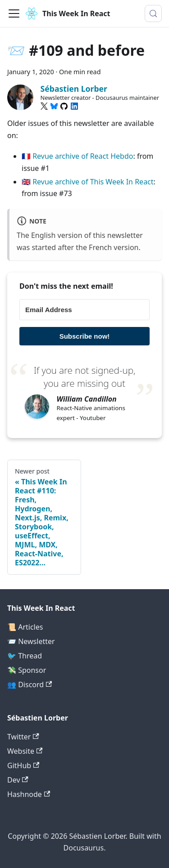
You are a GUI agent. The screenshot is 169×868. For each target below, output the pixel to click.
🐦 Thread (25, 656)
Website (25, 751)
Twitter (23, 737)
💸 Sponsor (27, 670)
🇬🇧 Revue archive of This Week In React (88, 182)
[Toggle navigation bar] (14, 13)
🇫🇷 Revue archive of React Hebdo (77, 156)
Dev (18, 780)
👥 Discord (30, 685)
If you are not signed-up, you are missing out (84, 377)
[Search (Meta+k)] (153, 13)
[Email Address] (84, 310)
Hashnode (29, 794)
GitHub (23, 765)
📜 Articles (25, 627)
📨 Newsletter (31, 641)
